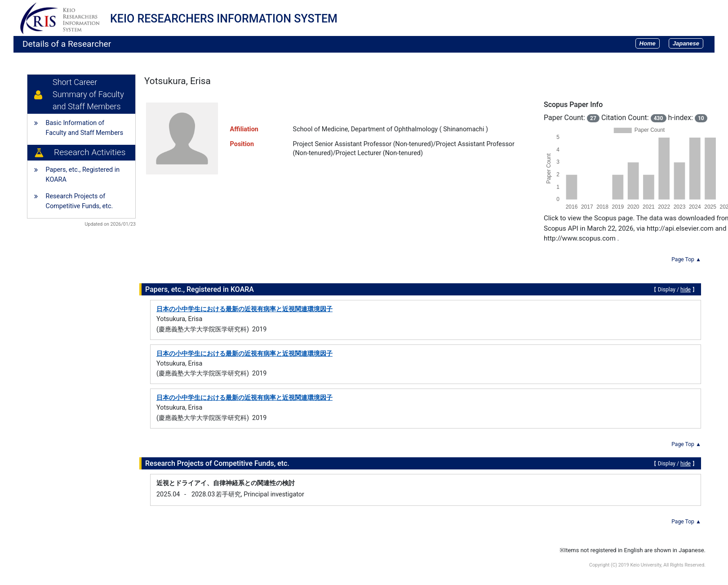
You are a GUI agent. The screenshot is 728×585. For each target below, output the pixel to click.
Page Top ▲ (686, 259)
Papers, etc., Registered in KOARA (83, 175)
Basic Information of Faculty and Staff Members (85, 128)
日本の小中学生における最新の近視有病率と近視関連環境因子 (244, 309)
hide (686, 290)
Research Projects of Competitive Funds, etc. (80, 201)
